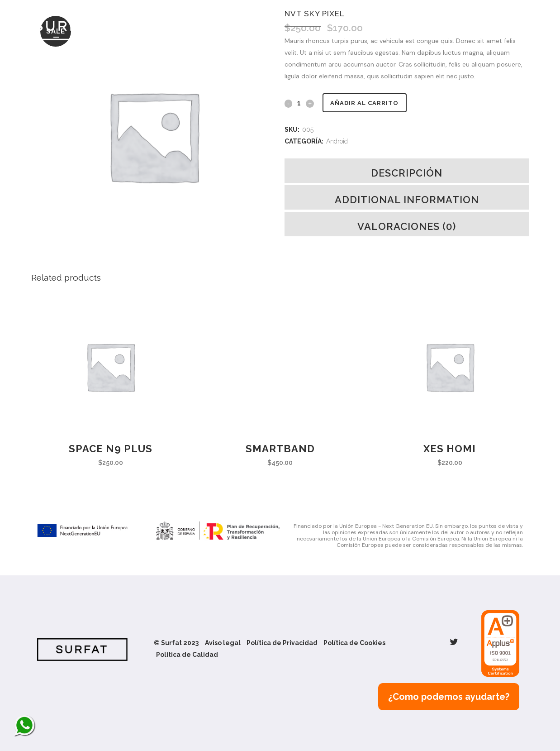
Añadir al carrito (368, 103)
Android (337, 141)
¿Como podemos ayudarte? (449, 697)
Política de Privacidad (282, 643)
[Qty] (299, 103)
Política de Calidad (187, 655)
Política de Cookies (354, 643)
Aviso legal (223, 643)
